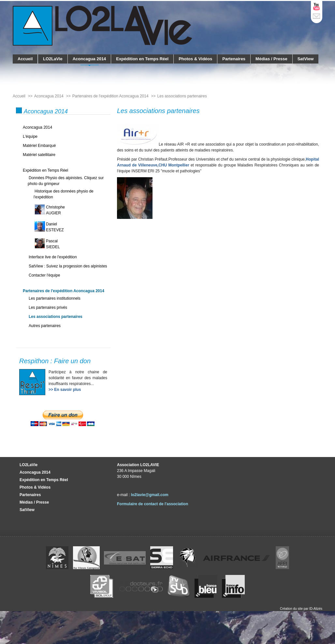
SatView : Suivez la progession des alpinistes (68, 266)
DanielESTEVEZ (55, 227)
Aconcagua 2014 (89, 59)
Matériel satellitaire (39, 155)
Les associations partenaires (56, 317)
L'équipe (30, 136)
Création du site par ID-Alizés (301, 609)
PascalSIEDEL (53, 244)
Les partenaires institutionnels (55, 298)
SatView (306, 59)
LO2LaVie (53, 59)
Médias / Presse (271, 59)
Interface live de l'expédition (53, 257)
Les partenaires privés (48, 308)
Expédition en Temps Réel (142, 59)
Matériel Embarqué (39, 146)
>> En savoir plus (65, 390)
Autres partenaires (45, 326)
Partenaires (234, 59)
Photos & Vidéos (195, 59)
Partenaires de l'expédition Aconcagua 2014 (64, 291)
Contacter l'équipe (44, 275)
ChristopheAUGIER (55, 210)
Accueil (25, 59)
